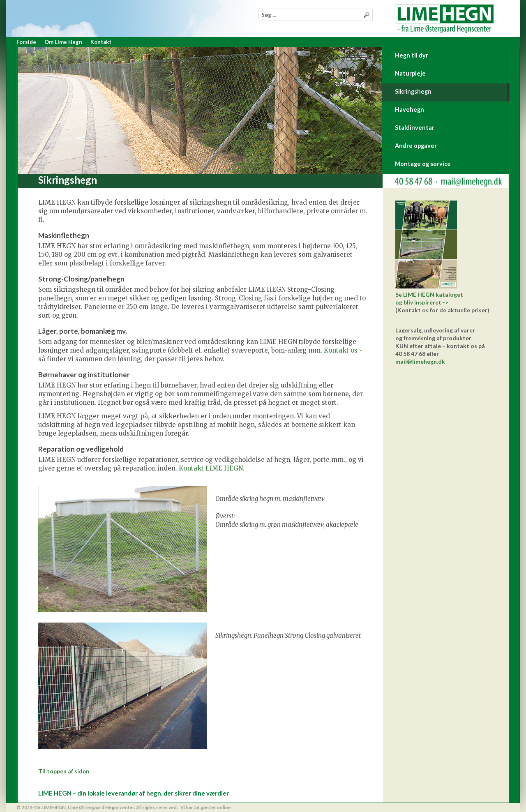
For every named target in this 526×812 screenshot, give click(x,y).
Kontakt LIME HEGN (211, 468)
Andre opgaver (416, 146)
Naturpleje (410, 73)
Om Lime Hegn (63, 42)
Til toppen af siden (64, 771)
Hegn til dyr (412, 55)
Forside (26, 42)
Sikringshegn (413, 91)
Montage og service (423, 164)
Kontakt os (341, 350)
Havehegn (409, 110)
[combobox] (316, 15)
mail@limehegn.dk (420, 361)
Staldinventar (415, 128)
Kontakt (101, 42)
